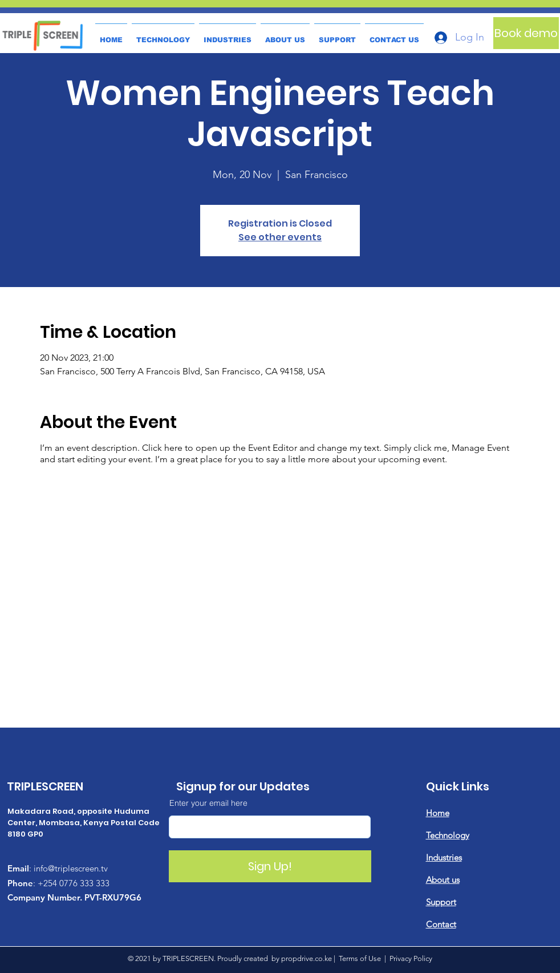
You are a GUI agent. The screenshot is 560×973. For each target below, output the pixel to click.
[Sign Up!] (270, 866)
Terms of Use (360, 958)
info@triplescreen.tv (71, 868)
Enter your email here (208, 803)
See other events (280, 237)
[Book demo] (526, 33)
